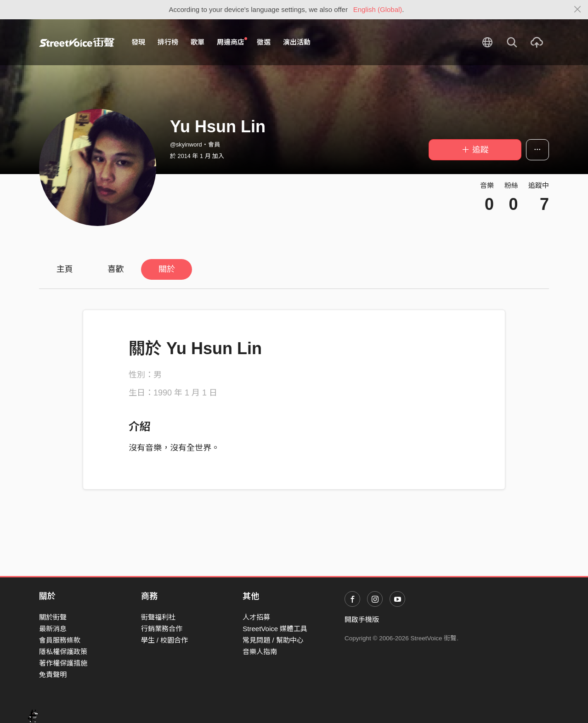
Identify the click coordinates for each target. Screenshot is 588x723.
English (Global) (378, 9)
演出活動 (297, 42)
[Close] (578, 10)
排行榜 (168, 42)
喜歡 (116, 269)
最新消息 (53, 629)
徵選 (264, 42)
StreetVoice (77, 42)
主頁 (65, 269)
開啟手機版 (362, 619)
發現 (138, 42)
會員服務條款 (60, 640)
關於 (167, 269)
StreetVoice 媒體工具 (275, 629)
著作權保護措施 (63, 663)
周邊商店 (232, 42)
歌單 (198, 42)
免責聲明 (53, 675)
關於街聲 (53, 617)
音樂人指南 (260, 652)
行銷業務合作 (162, 629)
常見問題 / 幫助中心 (273, 640)
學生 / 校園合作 (165, 640)
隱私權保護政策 (63, 652)
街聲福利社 (158, 617)
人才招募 (256, 617)
